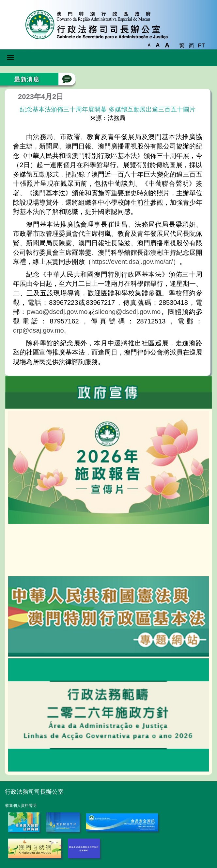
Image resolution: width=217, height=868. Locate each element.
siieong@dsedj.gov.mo (128, 312)
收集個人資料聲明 (21, 806)
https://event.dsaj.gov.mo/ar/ (132, 262)
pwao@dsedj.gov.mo (57, 312)
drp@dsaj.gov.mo (39, 330)
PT (201, 46)
